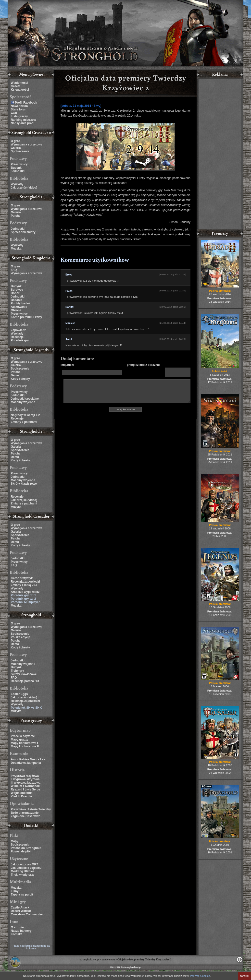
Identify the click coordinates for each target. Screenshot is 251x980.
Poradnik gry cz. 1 (23, 595)
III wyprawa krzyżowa (26, 783)
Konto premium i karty (26, 317)
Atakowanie (19, 307)
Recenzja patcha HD (25, 681)
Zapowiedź (18, 330)
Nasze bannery (21, 931)
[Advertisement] (220, 155)
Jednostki (18, 171)
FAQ (14, 270)
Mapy (15, 841)
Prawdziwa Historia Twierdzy (31, 809)
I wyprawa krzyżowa (25, 776)
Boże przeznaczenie (25, 813)
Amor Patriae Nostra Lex (28, 759)
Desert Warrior (21, 911)
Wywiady (17, 184)
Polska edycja (20, 637)
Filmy (15, 891)
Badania (17, 300)
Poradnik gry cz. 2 (23, 599)
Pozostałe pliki (21, 851)
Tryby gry (17, 671)
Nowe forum (19, 106)
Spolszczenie (20, 151)
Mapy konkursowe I (24, 743)
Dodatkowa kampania (26, 763)
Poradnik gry (20, 340)
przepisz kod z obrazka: (143, 365)
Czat (14, 113)
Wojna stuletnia (22, 793)
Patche (16, 216)
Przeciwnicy (19, 164)
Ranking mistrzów (23, 120)
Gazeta (16, 86)
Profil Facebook (26, 103)
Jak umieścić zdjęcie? (26, 868)
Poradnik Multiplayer (25, 602)
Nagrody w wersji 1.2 (25, 415)
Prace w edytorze (23, 736)
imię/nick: (67, 365)
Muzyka (16, 249)
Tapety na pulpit (22, 895)
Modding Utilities (23, 871)
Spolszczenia (20, 845)
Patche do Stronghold (26, 848)
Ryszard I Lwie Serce (25, 789)
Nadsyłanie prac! (23, 123)
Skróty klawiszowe (24, 484)
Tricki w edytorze (23, 875)
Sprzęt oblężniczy (23, 232)
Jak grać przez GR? (24, 864)
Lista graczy (19, 116)
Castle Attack (20, 908)
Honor (15, 293)
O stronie (17, 927)
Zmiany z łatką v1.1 (24, 585)
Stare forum (19, 109)
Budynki (17, 168)
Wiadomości (19, 83)
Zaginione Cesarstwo (26, 816)
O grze (15, 141)
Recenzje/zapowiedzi (25, 701)
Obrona (16, 310)
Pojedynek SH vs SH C (27, 708)
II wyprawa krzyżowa (25, 779)
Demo (15, 375)
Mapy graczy (20, 740)
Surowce (17, 290)
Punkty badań (20, 303)
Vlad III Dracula (21, 796)
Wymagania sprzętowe (26, 144)
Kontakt (16, 934)
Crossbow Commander (27, 914)
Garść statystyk (22, 578)
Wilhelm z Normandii (25, 786)
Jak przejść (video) (24, 188)
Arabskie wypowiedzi (26, 592)
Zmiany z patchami (24, 422)
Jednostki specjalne (25, 399)
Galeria (16, 148)
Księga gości (20, 90)
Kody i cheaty (20, 379)
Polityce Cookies (200, 976)
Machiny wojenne (23, 402)
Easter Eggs (19, 694)
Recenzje (17, 337)
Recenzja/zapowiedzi (25, 582)
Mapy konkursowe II (25, 746)
